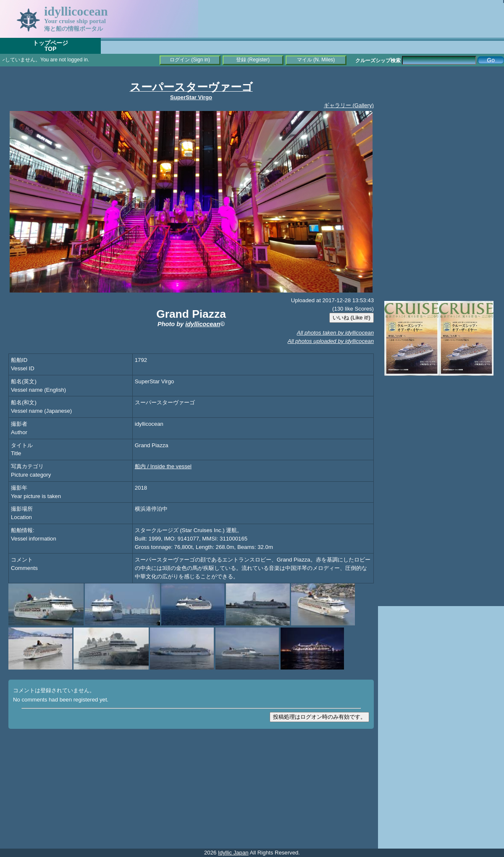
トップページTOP (50, 46)
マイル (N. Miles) (316, 60)
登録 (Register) (253, 60)
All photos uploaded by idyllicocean (331, 341)
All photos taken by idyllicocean (335, 333)
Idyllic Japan (233, 853)
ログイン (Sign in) (190, 60)
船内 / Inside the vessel (163, 466)
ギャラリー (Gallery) (349, 105)
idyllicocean (203, 324)
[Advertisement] (441, 126)
